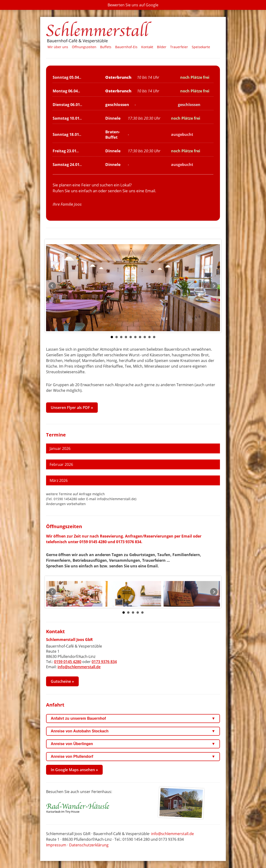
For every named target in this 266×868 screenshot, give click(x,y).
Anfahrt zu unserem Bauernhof (133, 719)
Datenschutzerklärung (89, 845)
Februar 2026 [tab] (61, 464)
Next (214, 286)
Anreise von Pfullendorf (133, 757)
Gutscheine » (62, 681)
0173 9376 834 (129, 542)
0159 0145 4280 (93, 542)
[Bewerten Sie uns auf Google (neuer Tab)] (133, 5)
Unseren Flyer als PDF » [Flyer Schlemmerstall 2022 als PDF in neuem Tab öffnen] (72, 408)
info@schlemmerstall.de (79, 667)
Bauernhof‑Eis (126, 47)
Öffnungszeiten (84, 47)
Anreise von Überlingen (133, 744)
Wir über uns (58, 47)
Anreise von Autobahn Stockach (133, 731)
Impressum (56, 845)
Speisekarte (201, 47)
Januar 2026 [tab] (60, 448)
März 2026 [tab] (59, 480)
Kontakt (147, 47)
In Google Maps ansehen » (74, 770)
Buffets (106, 47)
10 (154, 337)
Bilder (162, 47)
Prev (52, 286)
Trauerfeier (179, 47)
